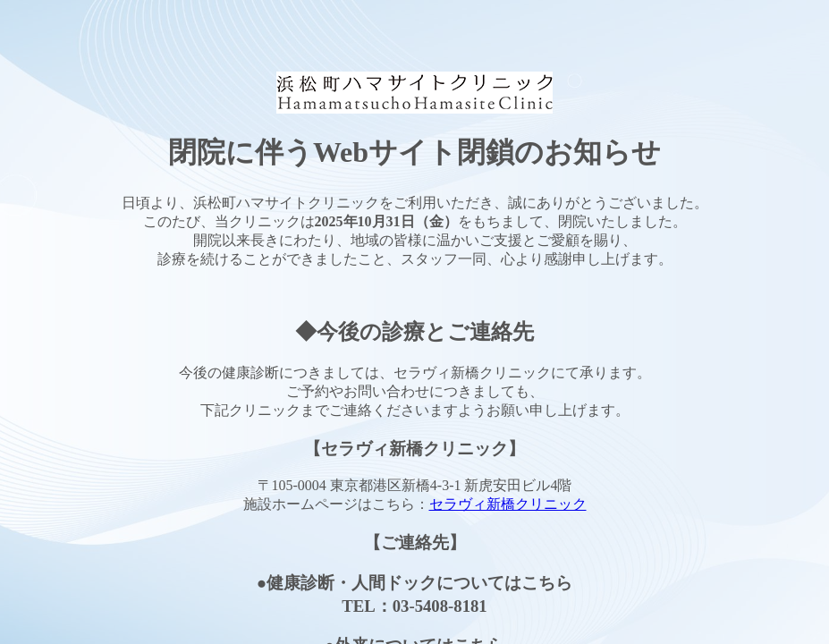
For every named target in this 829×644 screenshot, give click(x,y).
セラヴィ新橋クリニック (508, 504)
